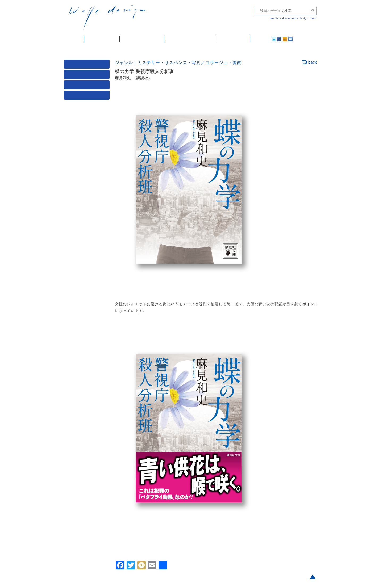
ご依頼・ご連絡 (233, 39)
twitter (257, 39)
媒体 (88, 65)
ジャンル (88, 76)
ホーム (74, 39)
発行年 (88, 96)
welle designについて (190, 39)
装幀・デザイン (102, 39)
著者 (88, 86)
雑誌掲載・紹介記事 (142, 39)
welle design (107, 18)
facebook (264, 39)
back (309, 62)
